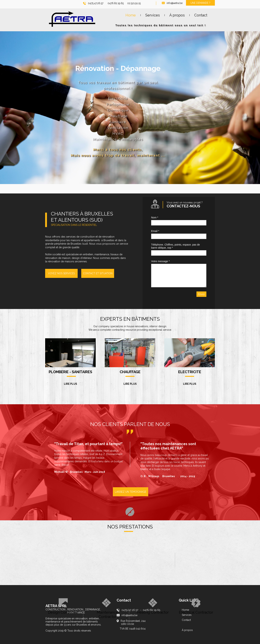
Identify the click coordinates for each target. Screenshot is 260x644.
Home (185, 610)
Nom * (155, 217)
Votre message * (160, 261)
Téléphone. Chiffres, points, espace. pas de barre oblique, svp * (175, 246)
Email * (155, 231)
